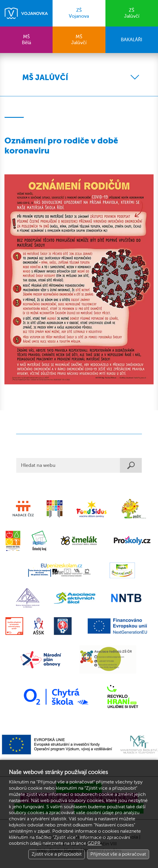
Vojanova (79, 13)
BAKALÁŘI (132, 40)
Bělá (26, 40)
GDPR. (95, 843)
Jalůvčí (132, 13)
